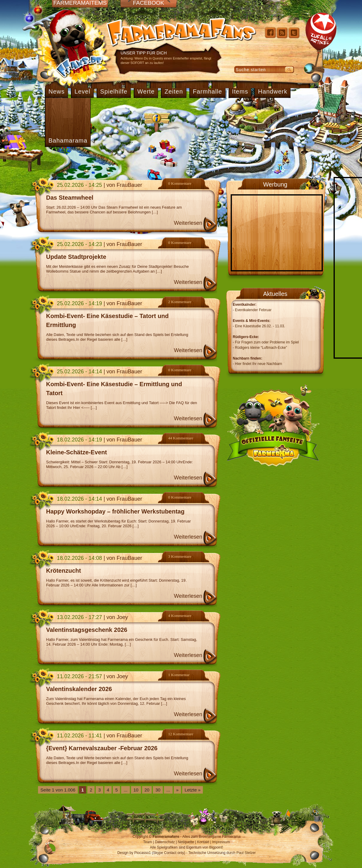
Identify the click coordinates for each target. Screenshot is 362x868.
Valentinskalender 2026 (79, 689)
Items (240, 91)
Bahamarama (68, 140)
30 (158, 790)
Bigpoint (216, 847)
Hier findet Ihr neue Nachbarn (258, 364)
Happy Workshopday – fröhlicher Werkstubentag (115, 511)
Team (148, 842)
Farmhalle (208, 91)
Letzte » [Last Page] (193, 790)
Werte (146, 91)
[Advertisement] (181, 162)
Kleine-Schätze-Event (76, 452)
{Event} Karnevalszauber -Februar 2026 (102, 748)
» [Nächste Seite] (177, 790)
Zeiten (174, 91)
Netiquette (186, 842)
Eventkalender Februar (253, 310)
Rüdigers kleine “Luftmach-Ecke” (261, 348)
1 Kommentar (179, 675)
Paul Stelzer (246, 853)
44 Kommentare (181, 438)
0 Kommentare (180, 183)
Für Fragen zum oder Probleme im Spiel (267, 342)
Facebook (149, 3)
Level (82, 91)
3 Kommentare (180, 556)
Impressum (221, 842)
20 (147, 790)
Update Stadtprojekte (76, 257)
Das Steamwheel (70, 198)
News (57, 91)
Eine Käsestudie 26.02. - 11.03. (260, 326)
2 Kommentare (180, 302)
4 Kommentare (180, 616)
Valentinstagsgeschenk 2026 (87, 630)
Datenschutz (165, 842)
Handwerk (273, 91)
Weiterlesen (188, 223)
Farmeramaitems (80, 3)
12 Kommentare (181, 734)
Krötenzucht (64, 571)
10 (136, 790)
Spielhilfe (114, 91)
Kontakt (203, 842)
